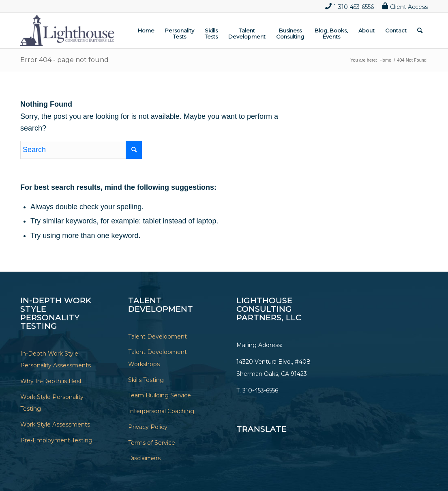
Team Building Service (160, 395)
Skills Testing (146, 380)
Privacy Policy (148, 427)
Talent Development (158, 337)
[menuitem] (350, 7)
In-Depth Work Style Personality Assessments (56, 360)
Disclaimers (144, 458)
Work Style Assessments (55, 425)
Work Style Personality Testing (52, 403)
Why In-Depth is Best (51, 381)
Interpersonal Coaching (161, 411)
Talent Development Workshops (158, 358)
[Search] (420, 30)
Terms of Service (152, 443)
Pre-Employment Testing (56, 440)
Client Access (405, 6)
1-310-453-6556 (349, 6)
